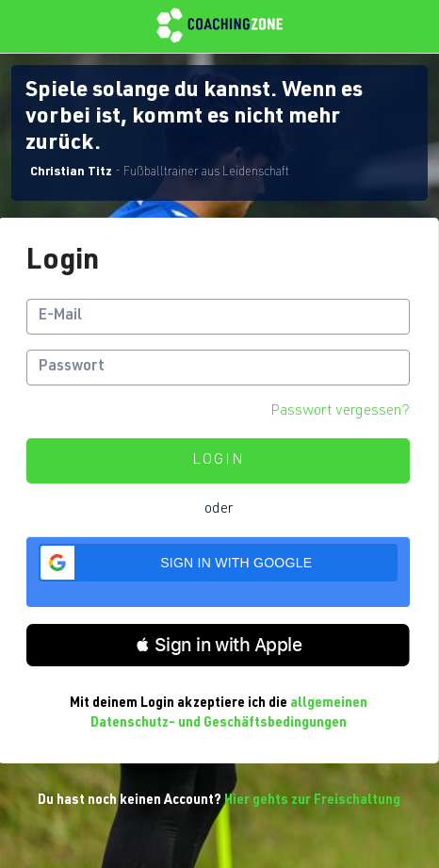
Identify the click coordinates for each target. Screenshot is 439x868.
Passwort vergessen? (340, 412)
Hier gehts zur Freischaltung (312, 801)
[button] (218, 563)
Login (219, 461)
